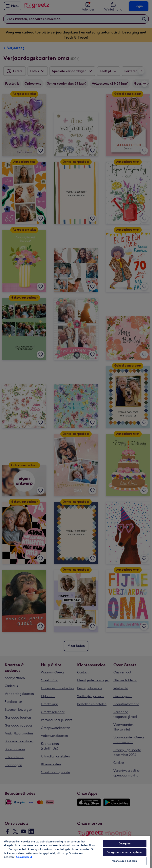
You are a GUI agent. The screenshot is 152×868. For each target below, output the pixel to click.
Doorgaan (125, 844)
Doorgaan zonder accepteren (125, 852)
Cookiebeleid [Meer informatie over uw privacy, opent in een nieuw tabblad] (24, 857)
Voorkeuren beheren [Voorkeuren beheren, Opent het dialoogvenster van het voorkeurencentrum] (125, 861)
